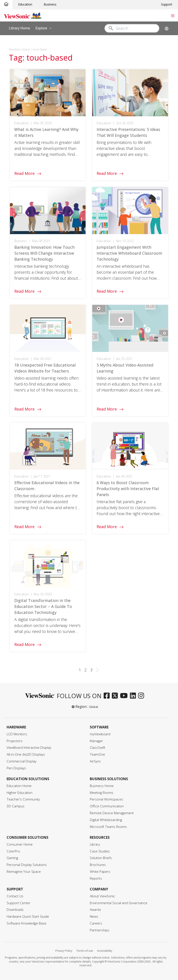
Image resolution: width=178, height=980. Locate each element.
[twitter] (116, 696)
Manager (96, 741)
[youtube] (125, 696)
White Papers (100, 872)
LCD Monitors (17, 734)
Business (50, 4)
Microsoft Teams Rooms (108, 827)
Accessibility (105, 951)
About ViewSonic (102, 896)
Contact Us (15, 896)
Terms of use (85, 951)
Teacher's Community (23, 799)
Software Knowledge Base (26, 923)
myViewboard (100, 734)
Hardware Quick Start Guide (28, 916)
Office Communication (107, 806)
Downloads (15, 910)
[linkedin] (134, 696)
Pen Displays (16, 768)
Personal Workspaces (106, 799)
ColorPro (13, 851)
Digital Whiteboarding (106, 820)
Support (167, 4)
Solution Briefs (101, 858)
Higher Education (20, 793)
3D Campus (16, 806)
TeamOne (97, 754)
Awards (95, 910)
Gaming (12, 858)
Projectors (15, 741)
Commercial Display (22, 761)
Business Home (102, 786)
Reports (96, 878)
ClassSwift (97, 748)
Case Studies (100, 851)
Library (95, 844)
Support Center (19, 903)
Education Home (19, 786)
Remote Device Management (112, 813)
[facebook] (108, 696)
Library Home (19, 28)
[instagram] (142, 696)
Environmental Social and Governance (119, 903)
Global (94, 707)
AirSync (95, 761)
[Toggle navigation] (173, 15)
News (94, 916)
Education (25, 4)
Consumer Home (20, 844)
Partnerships (100, 930)
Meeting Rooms (102, 793)
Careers (96, 923)
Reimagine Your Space (24, 872)
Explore (44, 28)
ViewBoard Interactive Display (29, 748)
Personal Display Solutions (27, 865)
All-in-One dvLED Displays (26, 754)
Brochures (98, 865)
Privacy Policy (64, 951)
